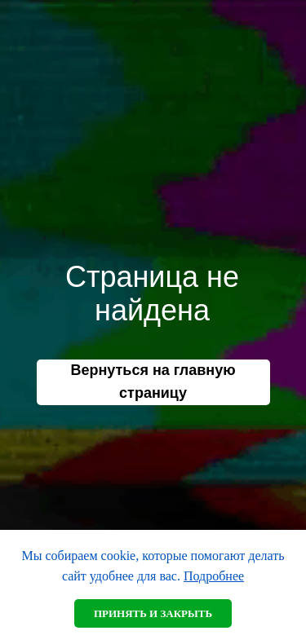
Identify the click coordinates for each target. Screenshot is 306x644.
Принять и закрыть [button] (153, 613)
